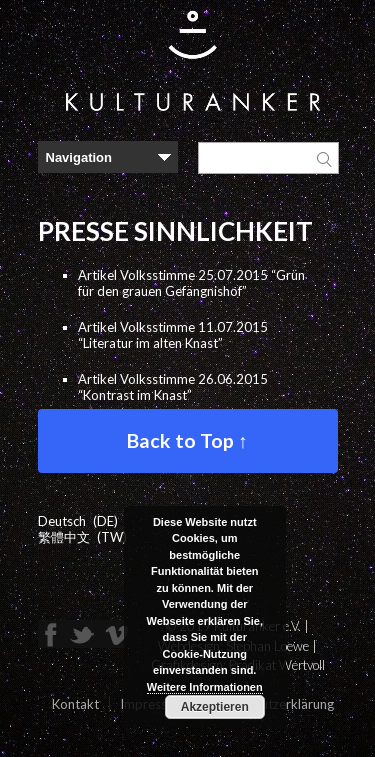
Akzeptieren (215, 707)
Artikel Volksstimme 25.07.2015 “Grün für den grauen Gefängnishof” (191, 283)
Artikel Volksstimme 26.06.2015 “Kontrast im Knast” (173, 387)
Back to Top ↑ (187, 440)
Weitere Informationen (205, 687)
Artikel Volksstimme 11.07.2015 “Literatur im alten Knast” (173, 335)
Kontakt (75, 704)
